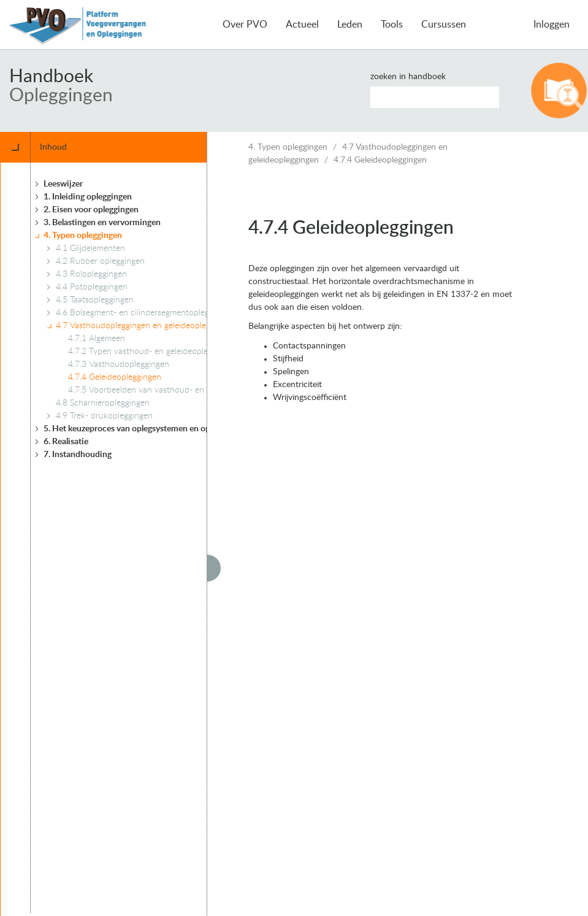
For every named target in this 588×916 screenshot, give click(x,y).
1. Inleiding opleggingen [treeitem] (88, 197)
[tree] (140, 538)
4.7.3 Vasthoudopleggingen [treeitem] (119, 364)
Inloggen (552, 25)
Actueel (302, 25)
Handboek (51, 77)
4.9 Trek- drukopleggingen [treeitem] (104, 416)
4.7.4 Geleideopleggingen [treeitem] (115, 377)
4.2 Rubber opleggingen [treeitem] (100, 261)
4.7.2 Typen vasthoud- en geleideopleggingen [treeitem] (152, 352)
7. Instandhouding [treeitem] (78, 455)
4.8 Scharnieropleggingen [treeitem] (103, 403)
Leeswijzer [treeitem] (63, 184)
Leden (350, 25)
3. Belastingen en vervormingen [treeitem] (102, 223)
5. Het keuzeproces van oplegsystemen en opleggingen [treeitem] (145, 429)
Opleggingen (61, 96)
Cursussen (444, 25)
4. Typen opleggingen (288, 147)
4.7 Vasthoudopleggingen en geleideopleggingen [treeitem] (145, 326)
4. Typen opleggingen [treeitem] (83, 236)
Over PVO (245, 25)
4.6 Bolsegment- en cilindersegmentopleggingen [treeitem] (145, 313)
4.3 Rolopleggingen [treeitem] (91, 274)
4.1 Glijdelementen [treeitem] (90, 248)
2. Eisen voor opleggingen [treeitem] (91, 210)
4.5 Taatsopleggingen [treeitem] (95, 300)
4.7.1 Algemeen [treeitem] (97, 339)
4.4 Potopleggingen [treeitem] (92, 287)
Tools (392, 25)
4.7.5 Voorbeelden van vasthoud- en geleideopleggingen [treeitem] (173, 390)
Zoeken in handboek (408, 77)
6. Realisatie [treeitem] (66, 442)
